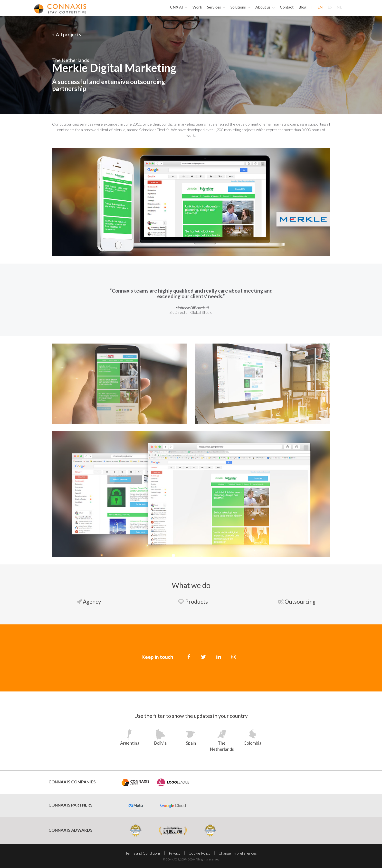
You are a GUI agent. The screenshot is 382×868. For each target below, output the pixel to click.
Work (197, 7)
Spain (191, 742)
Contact (287, 7)
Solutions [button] (240, 7)
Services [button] (216, 7)
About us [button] (265, 7)
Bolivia (160, 742)
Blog (302, 7)
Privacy (175, 852)
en (320, 7)
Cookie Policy (199, 852)
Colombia (253, 742)
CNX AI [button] (179, 7)
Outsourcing (295, 601)
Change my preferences (238, 852)
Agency (87, 601)
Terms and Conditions (143, 852)
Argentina (130, 742)
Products (191, 601)
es (330, 7)
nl (339, 7)
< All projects (67, 34)
